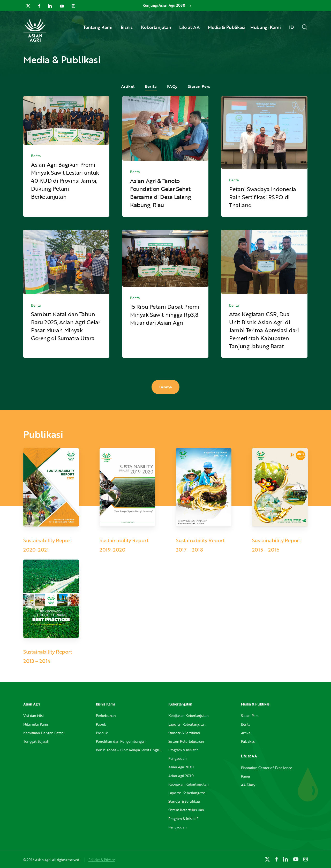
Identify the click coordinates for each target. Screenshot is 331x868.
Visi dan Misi (33, 715)
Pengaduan (177, 758)
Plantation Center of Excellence (267, 768)
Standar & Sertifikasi (184, 733)
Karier (246, 776)
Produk (102, 733)
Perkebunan (106, 715)
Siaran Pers (199, 86)
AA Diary (248, 785)
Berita (151, 86)
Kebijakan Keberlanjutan (189, 715)
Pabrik (101, 724)
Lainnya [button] (165, 387)
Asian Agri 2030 (181, 767)
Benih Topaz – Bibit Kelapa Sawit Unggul (129, 750)
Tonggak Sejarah (36, 741)
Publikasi (248, 741)
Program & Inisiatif (183, 750)
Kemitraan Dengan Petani (44, 733)
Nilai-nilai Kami (36, 724)
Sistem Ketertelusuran (186, 741)
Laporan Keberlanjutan (187, 724)
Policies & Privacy (102, 860)
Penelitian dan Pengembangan (121, 741)
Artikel (128, 86)
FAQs (172, 86)
